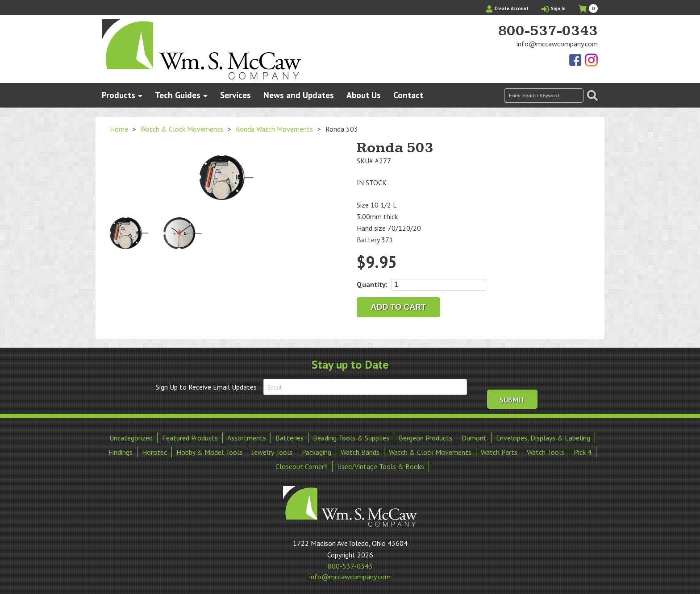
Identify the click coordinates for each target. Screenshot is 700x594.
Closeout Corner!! (302, 464)
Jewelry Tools (272, 449)
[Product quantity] (439, 285)
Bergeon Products (425, 435)
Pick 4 (583, 449)
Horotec (154, 449)
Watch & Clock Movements (182, 129)
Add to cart (399, 307)
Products (119, 95)
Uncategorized (131, 435)
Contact (408, 95)
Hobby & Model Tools (209, 449)
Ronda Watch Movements (274, 129)
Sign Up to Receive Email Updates (206, 387)
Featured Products (190, 435)
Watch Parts (499, 449)
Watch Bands (360, 449)
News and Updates (299, 95)
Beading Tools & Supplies (351, 435)
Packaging (317, 449)
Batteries (290, 435)
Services (235, 95)
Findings (121, 449)
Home (119, 129)
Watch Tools (546, 449)
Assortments (247, 435)
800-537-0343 (548, 31)
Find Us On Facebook (576, 61)
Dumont (474, 435)
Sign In (554, 8)
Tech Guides (178, 95)
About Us (364, 95)
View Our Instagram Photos (591, 61)
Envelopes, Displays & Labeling (543, 435)
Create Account (507, 8)
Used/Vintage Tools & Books (381, 464)
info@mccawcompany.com (557, 44)
